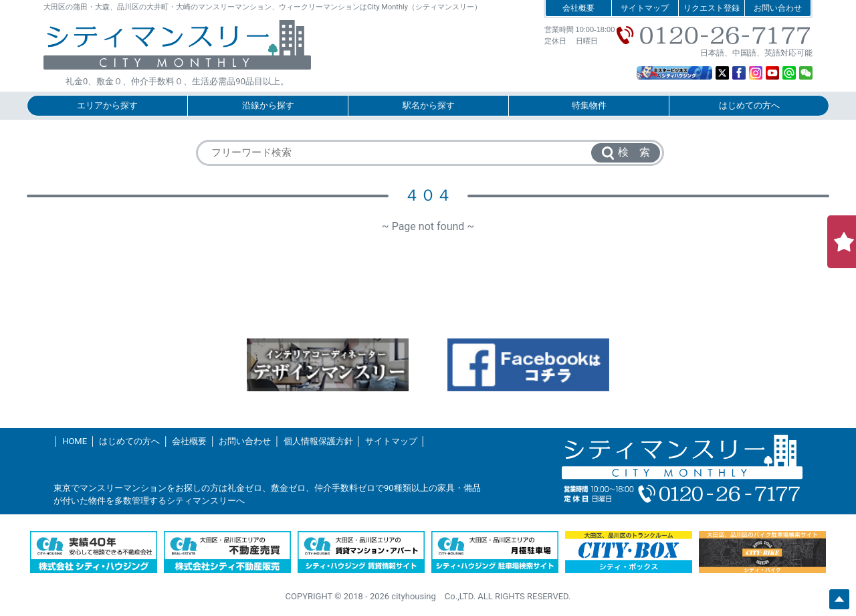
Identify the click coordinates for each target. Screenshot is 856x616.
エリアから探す (107, 105)
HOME (75, 441)
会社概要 (578, 8)
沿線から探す (268, 105)
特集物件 (589, 105)
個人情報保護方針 (318, 441)
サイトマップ (645, 8)
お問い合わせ (778, 8)
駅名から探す (429, 105)
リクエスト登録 (712, 8)
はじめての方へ (749, 105)
